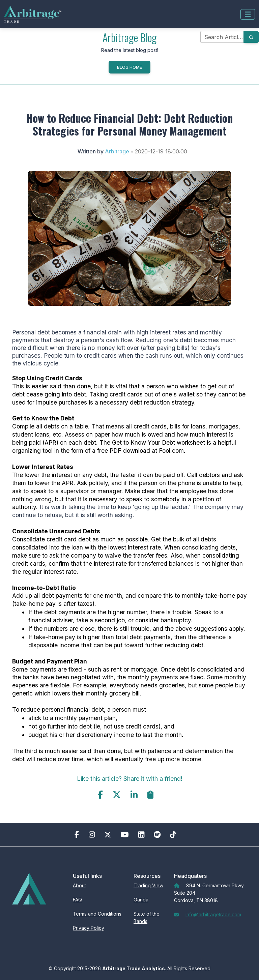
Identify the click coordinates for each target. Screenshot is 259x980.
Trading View (148, 885)
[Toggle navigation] (248, 14)
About (79, 885)
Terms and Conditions (97, 914)
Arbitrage (117, 151)
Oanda (141, 900)
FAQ (77, 900)
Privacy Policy (89, 928)
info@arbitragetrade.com (213, 914)
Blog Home (129, 67)
